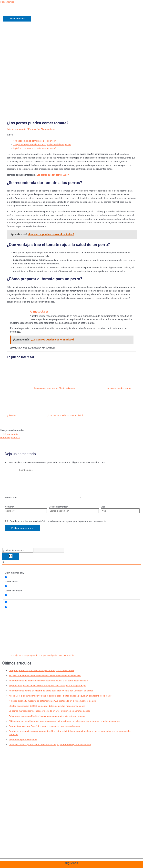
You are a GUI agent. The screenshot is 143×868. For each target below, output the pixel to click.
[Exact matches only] (6, 568)
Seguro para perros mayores (23, 740)
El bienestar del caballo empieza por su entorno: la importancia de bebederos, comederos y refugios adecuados (64, 721)
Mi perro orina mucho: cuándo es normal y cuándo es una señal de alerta (45, 676)
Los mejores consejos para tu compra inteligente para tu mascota (41, 655)
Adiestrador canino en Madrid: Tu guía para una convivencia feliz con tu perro (47, 716)
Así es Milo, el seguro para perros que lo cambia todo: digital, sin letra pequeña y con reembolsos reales (60, 696)
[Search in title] (6, 577)
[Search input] (18, 550)
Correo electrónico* (59, 507)
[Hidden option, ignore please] (6, 602)
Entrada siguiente (10, 438)
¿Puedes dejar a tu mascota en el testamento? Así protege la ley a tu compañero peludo (52, 701)
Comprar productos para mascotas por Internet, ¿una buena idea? (41, 670)
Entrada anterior (9, 434)
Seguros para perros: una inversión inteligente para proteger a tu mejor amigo (47, 686)
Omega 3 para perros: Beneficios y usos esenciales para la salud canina (44, 726)
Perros (31, 129)
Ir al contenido (7, 2)
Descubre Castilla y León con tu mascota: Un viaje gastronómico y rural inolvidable (50, 744)
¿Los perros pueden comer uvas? (52, 175)
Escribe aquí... (12, 497)
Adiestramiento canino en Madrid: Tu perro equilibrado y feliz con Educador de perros (51, 691)
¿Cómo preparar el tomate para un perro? (35, 148)
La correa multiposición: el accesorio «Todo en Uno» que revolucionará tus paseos (50, 711)
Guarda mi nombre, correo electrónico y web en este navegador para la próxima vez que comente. (58, 521)
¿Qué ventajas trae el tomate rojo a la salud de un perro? (42, 144)
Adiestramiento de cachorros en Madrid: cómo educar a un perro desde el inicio (48, 681)
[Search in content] (6, 586)
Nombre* (9, 507)
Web (103, 507)
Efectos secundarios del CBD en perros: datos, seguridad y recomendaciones (47, 706)
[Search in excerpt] (6, 595)
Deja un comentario (16, 129)
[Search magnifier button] (11, 556)
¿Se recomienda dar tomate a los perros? (35, 141)
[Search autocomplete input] (49, 550)
